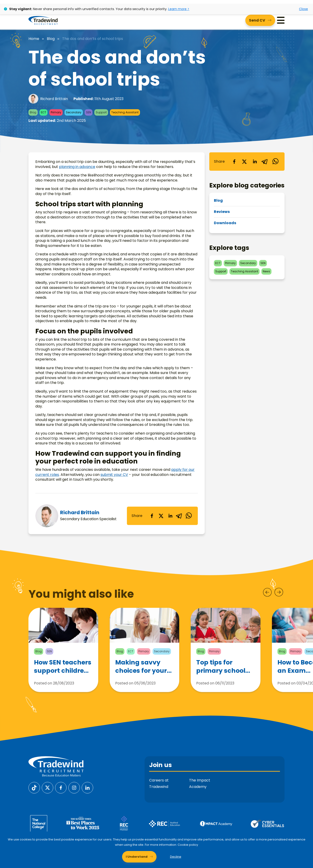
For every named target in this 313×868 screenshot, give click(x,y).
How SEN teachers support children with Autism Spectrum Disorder (63, 667)
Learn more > (179, 9)
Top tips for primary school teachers (221, 672)
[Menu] (281, 20)
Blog (51, 39)
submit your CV (114, 475)
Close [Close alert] (303, 9)
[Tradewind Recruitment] (43, 20)
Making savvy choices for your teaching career (141, 669)
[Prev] (267, 592)
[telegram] (179, 516)
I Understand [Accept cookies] (137, 857)
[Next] (279, 592)
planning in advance (77, 167)
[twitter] (161, 516)
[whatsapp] (189, 516)
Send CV (257, 20)
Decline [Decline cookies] (176, 857)
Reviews (222, 212)
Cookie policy (188, 845)
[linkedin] (170, 516)
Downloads (225, 223)
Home (34, 39)
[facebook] (152, 516)
